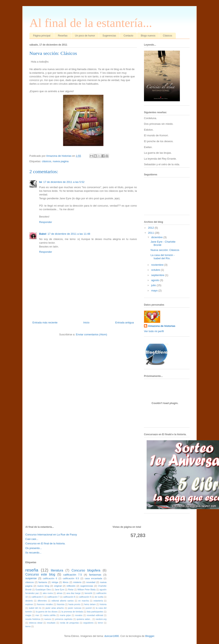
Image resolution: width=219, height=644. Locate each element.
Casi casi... (32, 539)
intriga (55, 582)
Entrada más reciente (45, 323)
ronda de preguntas (69, 623)
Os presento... (34, 548)
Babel (43, 234)
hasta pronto (74, 604)
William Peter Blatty (87, 590)
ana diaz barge (73, 593)
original (58, 586)
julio (154, 285)
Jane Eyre (60, 590)
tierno (28, 626)
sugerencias (87, 586)
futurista (61, 604)
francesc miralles (45, 604)
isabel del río (35, 608)
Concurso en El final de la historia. (45, 543)
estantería (98, 601)
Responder (46, 222)
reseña (32, 570)
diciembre (157, 237)
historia (103, 604)
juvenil (89, 608)
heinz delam (90, 604)
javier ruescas (75, 608)
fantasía (43, 582)
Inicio (86, 323)
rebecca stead (36, 623)
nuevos (48, 619)
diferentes (42, 601)
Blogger (150, 636)
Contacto (128, 36)
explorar (29, 604)
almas (60, 593)
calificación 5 (38, 597)
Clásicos (167, 36)
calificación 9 (85, 597)
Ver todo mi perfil (154, 331)
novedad (91, 582)
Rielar (71, 590)
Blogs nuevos (148, 36)
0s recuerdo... (33, 553)
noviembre (158, 265)
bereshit (88, 593)
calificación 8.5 (71, 578)
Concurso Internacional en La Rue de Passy (51, 535)
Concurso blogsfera (86, 570)
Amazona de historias (162, 326)
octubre (156, 270)
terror (100, 623)
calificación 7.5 (73, 575)
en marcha (83, 601)
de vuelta (99, 597)
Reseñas (63, 36)
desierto (29, 601)
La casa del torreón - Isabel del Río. (163, 257)
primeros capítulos (64, 619)
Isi (41, 182)
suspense (31, 578)
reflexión (71, 586)
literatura (57, 570)
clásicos (46, 161)
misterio (77, 582)
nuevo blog (43, 586)
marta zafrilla (49, 615)
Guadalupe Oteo (43, 590)
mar (37, 615)
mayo (155, 291)
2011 (151, 233)
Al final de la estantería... (91, 23)
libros (66, 582)
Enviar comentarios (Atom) (91, 334)
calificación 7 (53, 597)
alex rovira (48, 593)
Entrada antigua (125, 323)
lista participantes (95, 612)
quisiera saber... (84, 619)
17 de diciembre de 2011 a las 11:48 (69, 234)
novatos (79, 615)
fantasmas (95, 575)
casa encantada (93, 578)
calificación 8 (69, 597)
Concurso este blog (40, 574)
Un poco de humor (85, 36)
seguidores (88, 623)
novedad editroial (95, 615)
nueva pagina (61, 161)
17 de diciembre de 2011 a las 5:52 (64, 182)
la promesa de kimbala (72, 612)
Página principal (42, 36)
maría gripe (65, 615)
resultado (51, 623)
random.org (101, 619)
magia (28, 615)
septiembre (158, 275)
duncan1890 (112, 636)
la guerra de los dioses (47, 612)
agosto (156, 280)
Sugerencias (109, 36)
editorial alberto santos (63, 601)
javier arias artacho (55, 608)
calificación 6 (50, 578)
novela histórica (33, 619)
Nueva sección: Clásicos (165, 250)
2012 (151, 228)
